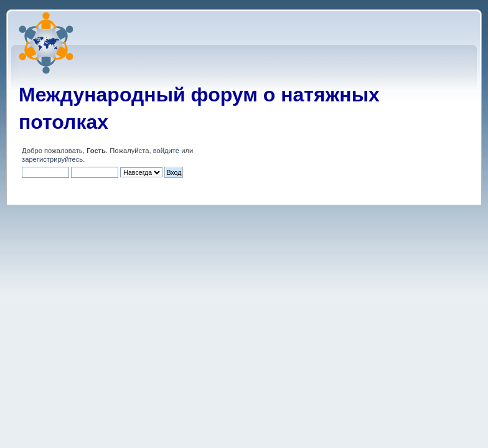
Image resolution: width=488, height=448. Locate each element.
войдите (166, 151)
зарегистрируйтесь (52, 159)
